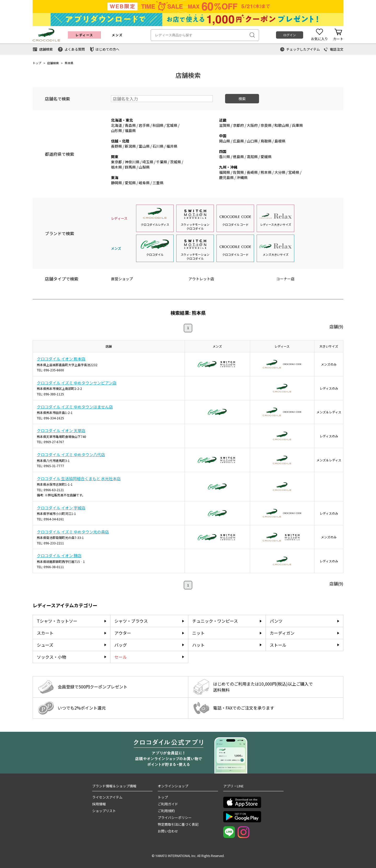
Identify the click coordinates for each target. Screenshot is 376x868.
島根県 (280, 141)
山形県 (116, 130)
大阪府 (252, 125)
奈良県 (266, 125)
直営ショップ (122, 279)
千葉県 (162, 162)
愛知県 (130, 183)
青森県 (130, 125)
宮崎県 (294, 172)
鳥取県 (266, 141)
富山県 (144, 146)
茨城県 (175, 162)
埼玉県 (148, 162)
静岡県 (116, 183)
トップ (37, 63)
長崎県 (252, 172)
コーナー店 (285, 279)
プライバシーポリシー (175, 818)
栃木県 (116, 167)
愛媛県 (266, 157)
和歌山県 (282, 125)
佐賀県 (238, 172)
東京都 (116, 162)
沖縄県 (242, 177)
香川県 (225, 157)
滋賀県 (225, 125)
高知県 (252, 157)
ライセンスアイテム (107, 797)
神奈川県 (132, 162)
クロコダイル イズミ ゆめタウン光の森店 (73, 532)
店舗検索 (53, 63)
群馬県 (130, 167)
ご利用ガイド (168, 804)
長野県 (116, 146)
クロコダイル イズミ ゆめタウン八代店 (71, 454)
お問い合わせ (168, 831)
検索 (242, 99)
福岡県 (225, 172)
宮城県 (172, 125)
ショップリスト (104, 811)
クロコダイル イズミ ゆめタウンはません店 (75, 407)
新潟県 (130, 146)
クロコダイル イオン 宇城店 (61, 508)
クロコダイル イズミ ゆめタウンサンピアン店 (77, 383)
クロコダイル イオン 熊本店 (61, 359)
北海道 (116, 125)
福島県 (130, 130)
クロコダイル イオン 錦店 (59, 555)
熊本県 (266, 172)
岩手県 (144, 125)
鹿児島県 (226, 177)
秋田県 (158, 125)
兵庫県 (297, 125)
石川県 (158, 146)
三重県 (158, 183)
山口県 (252, 141)
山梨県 (144, 167)
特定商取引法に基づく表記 (178, 824)
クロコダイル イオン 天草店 (61, 430)
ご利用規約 (166, 811)
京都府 (238, 125)
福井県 (172, 146)
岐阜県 (144, 183)
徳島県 (238, 157)
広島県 (238, 141)
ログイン (290, 35)
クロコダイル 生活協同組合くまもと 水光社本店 (79, 478)
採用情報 (99, 804)
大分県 (280, 172)
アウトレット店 (201, 279)
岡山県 (225, 141)
